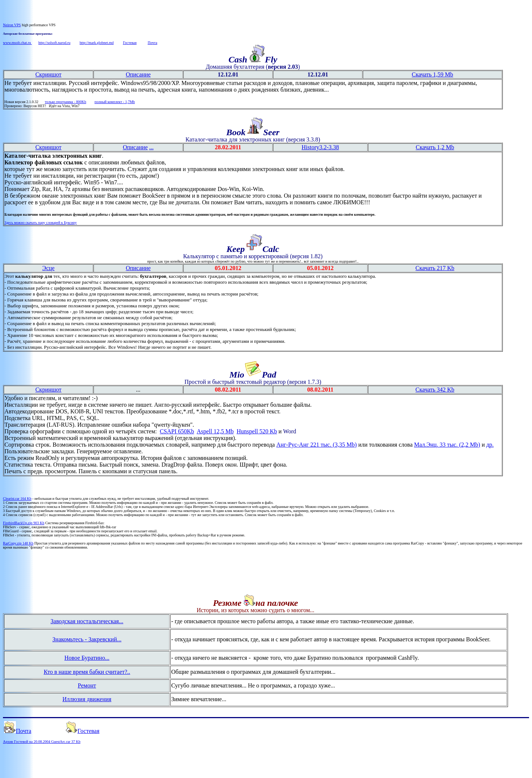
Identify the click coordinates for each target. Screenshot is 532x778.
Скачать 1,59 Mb (433, 74)
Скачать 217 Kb (435, 268)
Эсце (48, 268)
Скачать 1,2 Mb (435, 147)
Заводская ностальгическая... (87, 621)
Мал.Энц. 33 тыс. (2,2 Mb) (447, 445)
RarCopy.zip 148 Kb (18, 543)
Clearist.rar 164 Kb (17, 499)
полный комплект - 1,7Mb (115, 102)
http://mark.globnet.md (96, 43)
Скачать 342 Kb (435, 390)
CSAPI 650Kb (177, 431)
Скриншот (49, 74)
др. (490, 445)
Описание (138, 74)
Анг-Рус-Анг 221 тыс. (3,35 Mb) (317, 445)
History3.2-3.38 (320, 147)
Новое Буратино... (87, 658)
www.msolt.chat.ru (17, 43)
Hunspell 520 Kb (257, 431)
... (151, 147)
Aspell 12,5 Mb (215, 431)
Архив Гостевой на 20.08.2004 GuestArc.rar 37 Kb (42, 742)
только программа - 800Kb (65, 102)
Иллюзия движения (87, 699)
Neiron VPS (12, 25)
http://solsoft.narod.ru (54, 43)
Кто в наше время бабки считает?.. (87, 672)
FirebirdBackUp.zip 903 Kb (24, 523)
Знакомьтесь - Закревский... (87, 639)
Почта (153, 43)
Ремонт (87, 685)
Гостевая (130, 43)
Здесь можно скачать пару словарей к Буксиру (41, 223)
